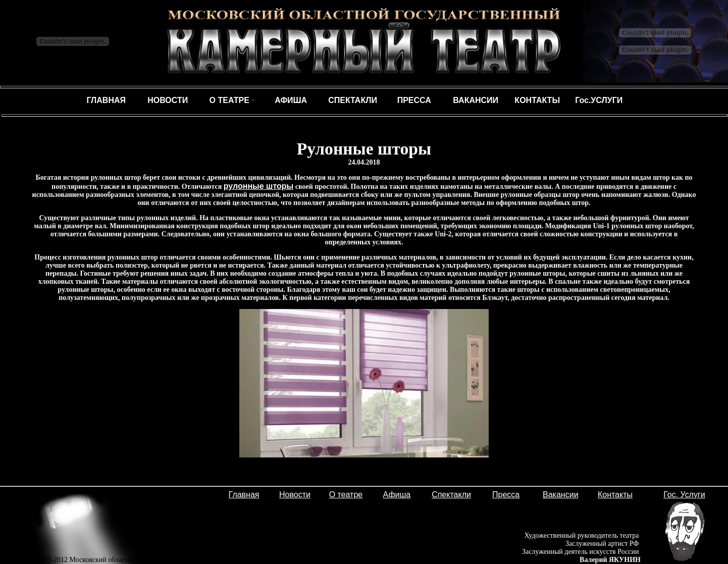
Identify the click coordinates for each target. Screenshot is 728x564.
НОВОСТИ (168, 100)
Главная (244, 495)
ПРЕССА (414, 100)
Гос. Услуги (684, 495)
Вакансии (561, 495)
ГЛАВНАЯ (106, 100)
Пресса (506, 495)
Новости (295, 495)
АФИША (291, 100)
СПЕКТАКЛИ (353, 100)
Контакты (615, 495)
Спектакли (451, 495)
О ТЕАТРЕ (229, 100)
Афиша (397, 495)
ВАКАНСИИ (476, 100)
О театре (346, 495)
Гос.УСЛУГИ (599, 100)
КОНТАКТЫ (537, 100)
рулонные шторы (258, 186)
